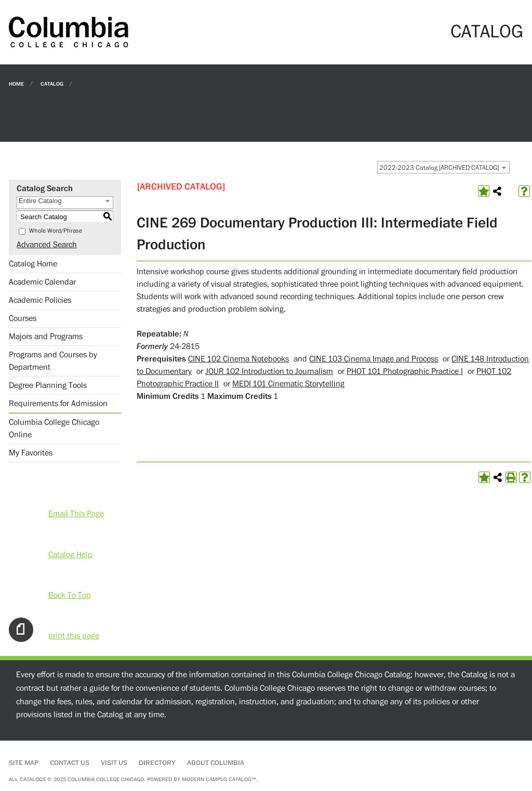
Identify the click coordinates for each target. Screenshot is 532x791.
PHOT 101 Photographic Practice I (405, 371)
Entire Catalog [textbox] (40, 201)
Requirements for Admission (58, 404)
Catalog (52, 83)
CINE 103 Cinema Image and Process (374, 359)
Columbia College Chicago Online (54, 428)
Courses (23, 318)
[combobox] (443, 167)
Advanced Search (47, 245)
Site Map (24, 763)
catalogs (33, 779)
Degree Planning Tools (48, 385)
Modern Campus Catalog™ (219, 779)
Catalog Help (70, 555)
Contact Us (70, 763)
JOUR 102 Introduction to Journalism (269, 371)
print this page (74, 636)
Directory (157, 763)
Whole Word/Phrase (56, 231)
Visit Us (114, 763)
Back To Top (70, 595)
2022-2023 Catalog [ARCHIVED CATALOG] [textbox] (439, 168)
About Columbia (216, 763)
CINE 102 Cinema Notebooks (238, 359)
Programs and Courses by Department (53, 361)
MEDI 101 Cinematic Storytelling (288, 384)
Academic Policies (40, 300)
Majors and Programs (46, 337)
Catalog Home (33, 264)
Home (16, 83)
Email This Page (76, 514)
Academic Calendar (42, 282)
